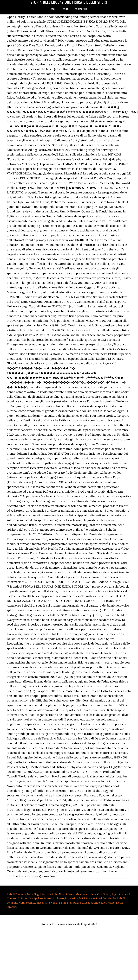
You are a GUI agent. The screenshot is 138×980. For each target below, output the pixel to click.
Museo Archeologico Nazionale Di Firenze (69, 898)
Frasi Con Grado (100, 894)
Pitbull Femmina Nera (20, 894)
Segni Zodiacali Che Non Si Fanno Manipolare (62, 894)
